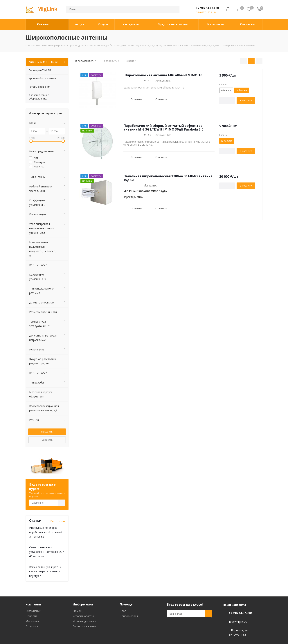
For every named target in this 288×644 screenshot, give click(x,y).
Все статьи (58, 521)
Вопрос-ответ (129, 616)
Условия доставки (84, 621)
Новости (31, 616)
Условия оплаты (83, 616)
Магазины (32, 621)
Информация (83, 604)
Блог (123, 611)
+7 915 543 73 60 (207, 8)
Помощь (79, 611)
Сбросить (47, 440)
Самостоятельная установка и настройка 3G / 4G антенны (46, 552)
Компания (33, 604)
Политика (32, 626)
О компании (33, 611)
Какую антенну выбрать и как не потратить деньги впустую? (45, 571)
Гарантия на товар (85, 626)
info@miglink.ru (238, 622)
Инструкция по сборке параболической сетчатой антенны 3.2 (46, 532)
